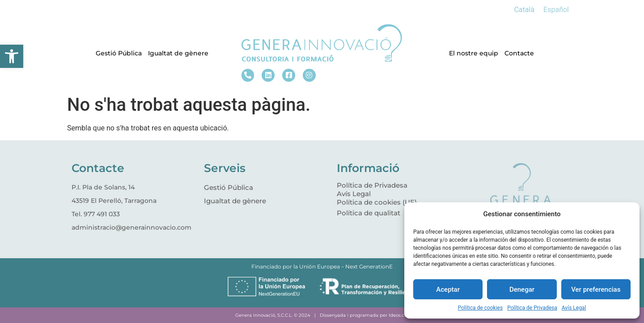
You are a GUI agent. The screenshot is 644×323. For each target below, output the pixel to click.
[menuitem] (524, 10)
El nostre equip (474, 53)
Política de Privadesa (532, 308)
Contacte (519, 53)
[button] (12, 56)
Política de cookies (481, 308)
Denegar (522, 289)
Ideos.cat (399, 315)
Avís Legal (574, 308)
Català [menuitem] (524, 10)
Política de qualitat (369, 213)
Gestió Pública (119, 53)
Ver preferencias (596, 289)
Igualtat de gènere (178, 53)
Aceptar (448, 289)
